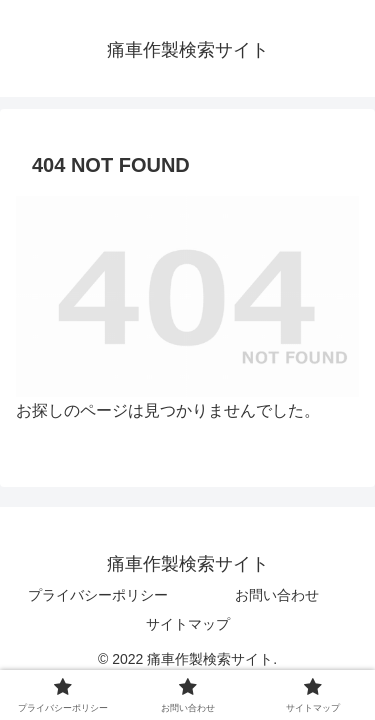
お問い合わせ (277, 595)
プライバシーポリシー (98, 595)
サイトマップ (188, 624)
